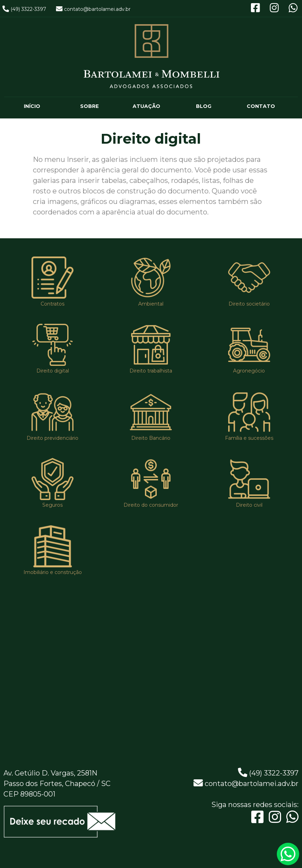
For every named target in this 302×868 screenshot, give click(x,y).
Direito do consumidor (151, 505)
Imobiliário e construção (53, 572)
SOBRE (89, 106)
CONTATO (261, 106)
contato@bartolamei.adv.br (97, 9)
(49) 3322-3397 (28, 9)
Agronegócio (249, 371)
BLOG (204, 106)
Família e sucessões (249, 438)
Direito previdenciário (52, 438)
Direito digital (53, 371)
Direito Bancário (151, 438)
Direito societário (249, 304)
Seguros (52, 505)
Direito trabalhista (151, 371)
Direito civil (249, 505)
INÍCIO (32, 106)
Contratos (52, 304)
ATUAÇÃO (146, 106)
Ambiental (151, 304)
